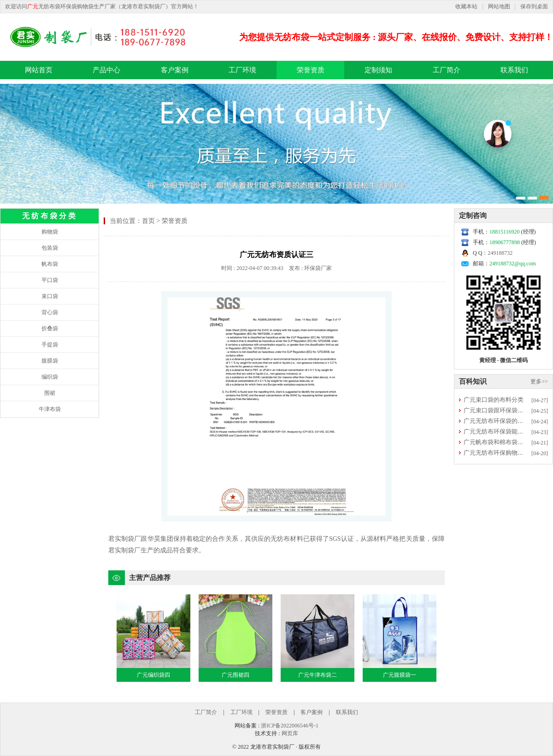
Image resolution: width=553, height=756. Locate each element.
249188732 (500, 253)
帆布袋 (50, 264)
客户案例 (175, 70)
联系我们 (514, 70)
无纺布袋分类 (50, 216)
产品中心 (106, 70)
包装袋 (50, 248)
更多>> (539, 381)
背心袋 (50, 312)
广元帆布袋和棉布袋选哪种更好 (506, 442)
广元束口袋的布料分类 (494, 400)
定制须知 (378, 70)
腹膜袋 (50, 361)
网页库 (290, 733)
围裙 (50, 393)
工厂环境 (242, 70)
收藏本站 (466, 6)
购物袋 (50, 232)
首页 (148, 221)
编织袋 (50, 377)
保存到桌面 (534, 6)
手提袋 (50, 345)
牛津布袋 (50, 409)
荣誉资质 (311, 70)
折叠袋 (50, 328)
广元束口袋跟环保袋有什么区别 (506, 410)
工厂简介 (447, 70)
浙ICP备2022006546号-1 (290, 726)
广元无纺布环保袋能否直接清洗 (506, 431)
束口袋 (50, 296)
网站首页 (39, 70)
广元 (33, 6)
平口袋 (50, 280)
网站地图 (499, 6)
